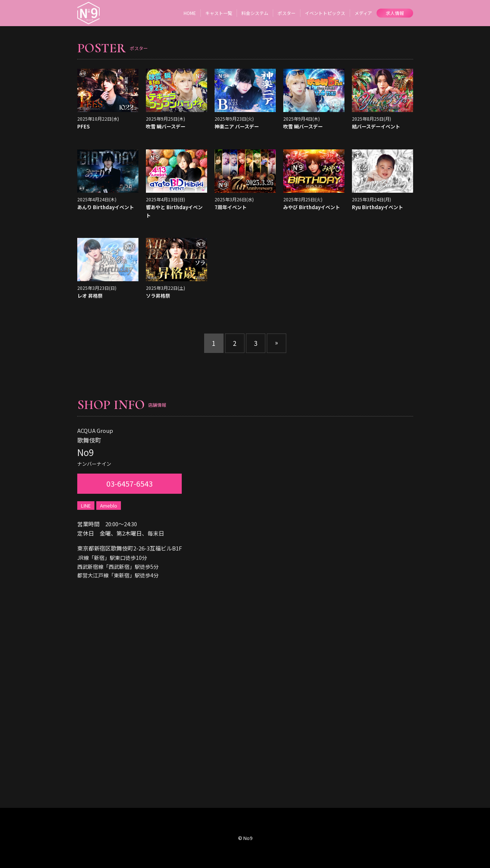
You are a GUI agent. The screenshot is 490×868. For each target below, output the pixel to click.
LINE (86, 506)
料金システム (255, 13)
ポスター (287, 13)
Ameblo (109, 506)
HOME (190, 13)
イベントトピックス (325, 13)
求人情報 (395, 13)
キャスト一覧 (219, 13)
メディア (363, 13)
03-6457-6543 (129, 483)
